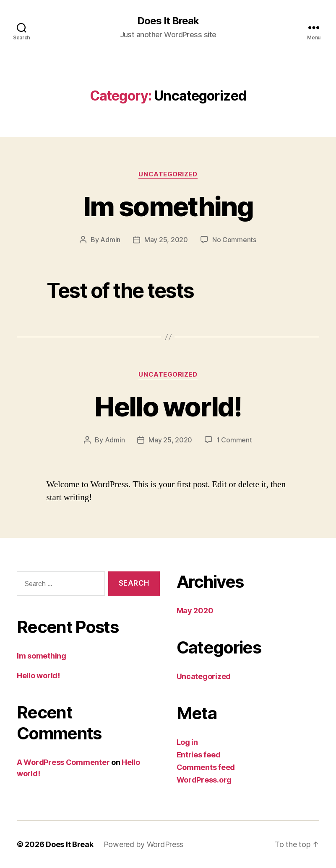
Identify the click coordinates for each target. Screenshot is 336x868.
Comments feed (206, 767)
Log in (187, 742)
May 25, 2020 (166, 240)
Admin (110, 240)
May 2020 (195, 611)
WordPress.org (204, 780)
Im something (168, 206)
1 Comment (234, 440)
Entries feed (199, 755)
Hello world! (168, 407)
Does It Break (168, 21)
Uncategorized (168, 174)
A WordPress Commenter (63, 762)
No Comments (234, 240)
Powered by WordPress (144, 844)
